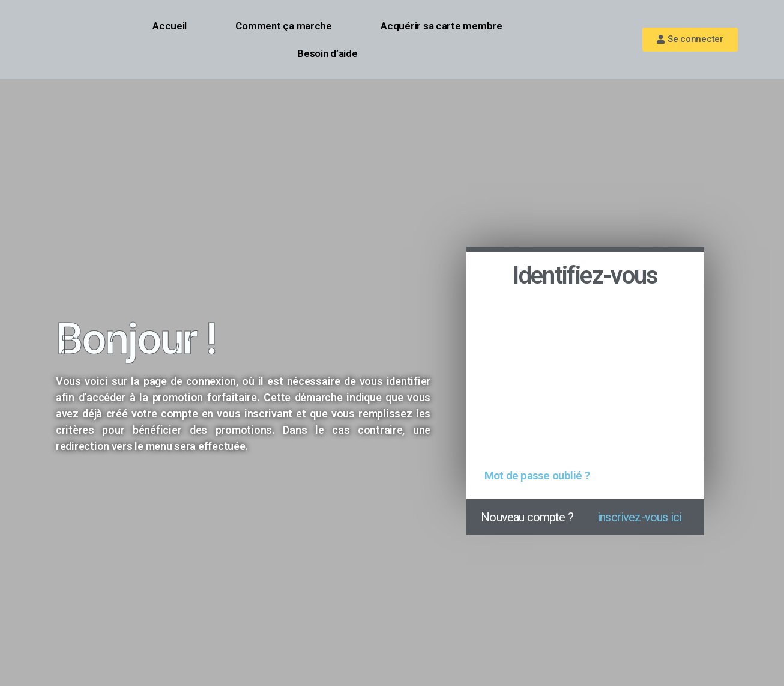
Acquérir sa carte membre (442, 26)
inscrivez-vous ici (639, 517)
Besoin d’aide (327, 53)
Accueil (170, 26)
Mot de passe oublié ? (537, 475)
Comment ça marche (283, 26)
